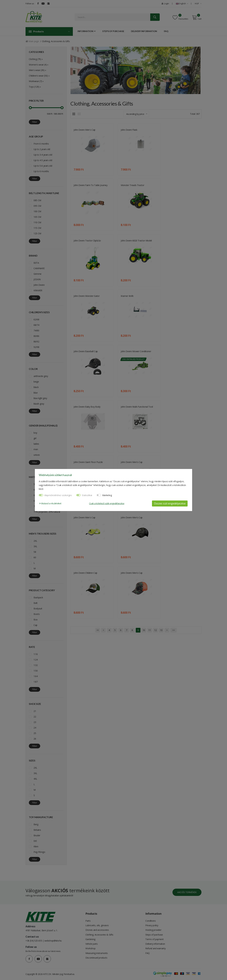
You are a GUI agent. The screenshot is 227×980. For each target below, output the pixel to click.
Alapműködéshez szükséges (58, 495)
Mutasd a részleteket (50, 503)
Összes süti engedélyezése (170, 503)
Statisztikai (87, 495)
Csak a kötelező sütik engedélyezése (107, 503)
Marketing (107, 495)
